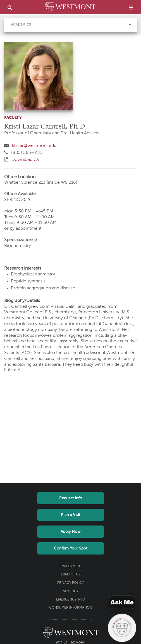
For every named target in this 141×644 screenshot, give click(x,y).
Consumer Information (71, 608)
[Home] (70, 8)
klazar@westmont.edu (34, 146)
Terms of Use (71, 575)
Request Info (71, 498)
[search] (10, 7)
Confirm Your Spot (71, 548)
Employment (71, 566)
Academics (21, 25)
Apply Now (70, 532)
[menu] (131, 7)
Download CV (26, 160)
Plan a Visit (70, 515)
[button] (130, 25)
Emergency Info (71, 600)
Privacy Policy (70, 583)
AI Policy (71, 591)
